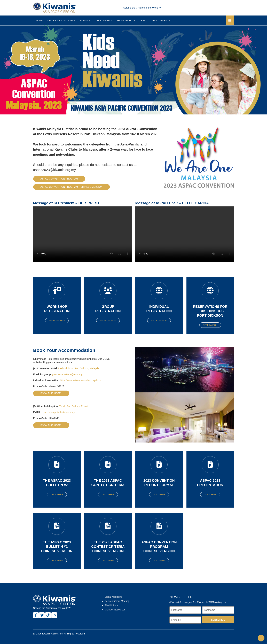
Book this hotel (51, 393)
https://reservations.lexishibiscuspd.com (81, 380)
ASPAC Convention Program (59, 179)
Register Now (57, 321)
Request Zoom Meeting (117, 601)
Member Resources (115, 610)
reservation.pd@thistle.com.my (58, 412)
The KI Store (111, 605)
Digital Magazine (114, 597)
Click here (57, 495)
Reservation (210, 325)
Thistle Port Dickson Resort (74, 406)
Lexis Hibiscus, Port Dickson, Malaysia (79, 368)
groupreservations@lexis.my (67, 374)
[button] (230, 20)
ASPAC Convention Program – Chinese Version (72, 187)
